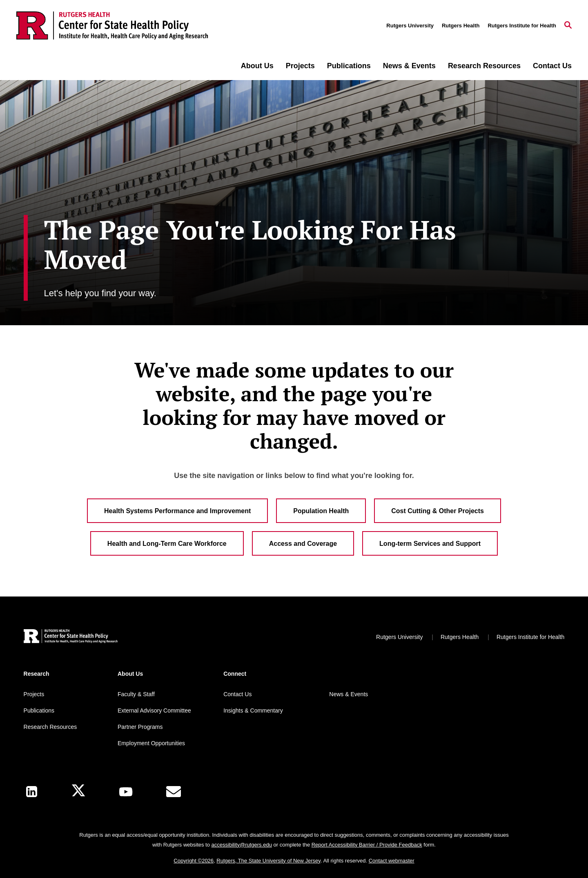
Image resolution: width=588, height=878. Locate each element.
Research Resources (484, 66)
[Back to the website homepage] (112, 26)
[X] (78, 792)
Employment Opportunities (151, 743)
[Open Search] (568, 26)
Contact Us (552, 66)
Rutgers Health (461, 26)
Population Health (321, 511)
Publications (349, 66)
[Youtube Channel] (126, 792)
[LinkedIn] (32, 792)
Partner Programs (140, 727)
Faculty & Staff (136, 694)
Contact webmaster (392, 861)
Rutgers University (410, 26)
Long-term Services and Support (430, 544)
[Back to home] (71, 637)
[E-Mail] (174, 792)
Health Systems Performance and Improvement (177, 511)
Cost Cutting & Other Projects (438, 511)
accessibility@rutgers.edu (242, 845)
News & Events (409, 66)
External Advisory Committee (154, 710)
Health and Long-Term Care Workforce (167, 544)
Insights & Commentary (253, 710)
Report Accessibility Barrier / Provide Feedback (367, 845)
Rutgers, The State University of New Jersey (268, 861)
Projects (300, 66)
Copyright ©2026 (194, 861)
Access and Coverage (303, 544)
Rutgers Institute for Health (522, 26)
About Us (257, 66)
